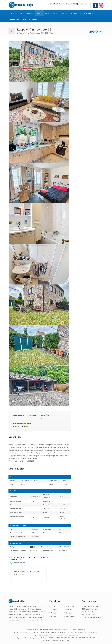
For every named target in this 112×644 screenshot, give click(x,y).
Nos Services (20, 13)
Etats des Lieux (14, 19)
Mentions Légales (60, 630)
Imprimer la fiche (18, 563)
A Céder (54, 616)
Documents (73, 13)
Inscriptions (30, 13)
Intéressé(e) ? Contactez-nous (26, 571)
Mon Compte (33, 19)
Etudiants (63, 13)
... (51, 7)
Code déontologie (92, 632)
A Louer (54, 613)
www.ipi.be (83, 632)
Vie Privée (68, 630)
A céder (55, 13)
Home (12, 13)
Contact (24, 19)
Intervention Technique (86, 13)
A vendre (40, 13)
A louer (47, 13)
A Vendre (54, 610)
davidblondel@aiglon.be (95, 617)
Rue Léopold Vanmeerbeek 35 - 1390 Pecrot (37, 33)
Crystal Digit (83, 630)
